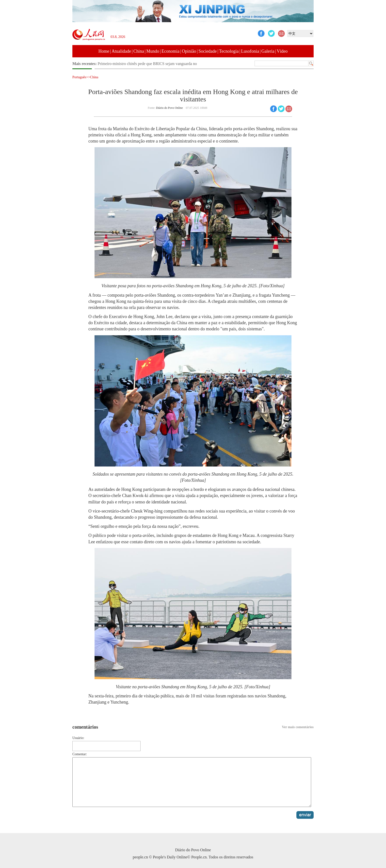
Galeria (268, 51)
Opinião (189, 51)
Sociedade (208, 51)
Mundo (153, 51)
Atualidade (121, 51)
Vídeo (282, 51)
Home (104, 51)
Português (79, 77)
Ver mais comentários (298, 727)
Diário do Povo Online (169, 108)
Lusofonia (250, 51)
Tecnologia (229, 51)
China (139, 51)
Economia (170, 51)
